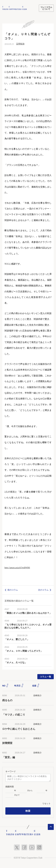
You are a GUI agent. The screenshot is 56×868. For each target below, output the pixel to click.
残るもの (7, 700)
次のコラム (43, 590)
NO (5, 685)
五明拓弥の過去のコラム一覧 (19, 600)
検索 (28, 810)
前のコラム (13, 590)
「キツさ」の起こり (14, 714)
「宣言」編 (9, 757)
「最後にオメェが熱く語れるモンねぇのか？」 (28, 613)
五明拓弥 (20, 43)
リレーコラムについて (46, 8)
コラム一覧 (46, 676)
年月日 (19, 685)
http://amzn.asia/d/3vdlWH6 (17, 567)
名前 (36, 685)
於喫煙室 (7, 743)
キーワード (11, 771)
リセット (46, 803)
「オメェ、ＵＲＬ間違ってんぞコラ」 (24, 651)
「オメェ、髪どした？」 (17, 639)
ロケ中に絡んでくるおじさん (19, 728)
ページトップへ (51, 826)
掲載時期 (10, 786)
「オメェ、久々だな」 (16, 662)
